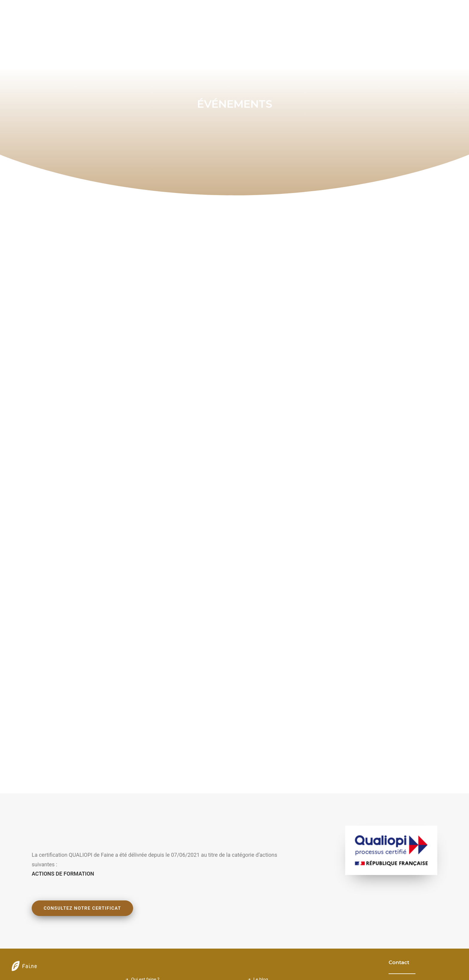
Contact (261, 888)
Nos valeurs (143, 880)
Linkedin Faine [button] (424, 934)
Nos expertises (146, 896)
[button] (394, 879)
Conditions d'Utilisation (276, 896)
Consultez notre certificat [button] (82, 801)
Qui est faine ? (145, 873)
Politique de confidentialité (280, 904)
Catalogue (141, 904)
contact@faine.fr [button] (427, 878)
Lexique (261, 880)
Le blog (261, 873)
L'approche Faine (148, 888)
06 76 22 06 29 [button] (424, 895)
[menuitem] (435, 17)
